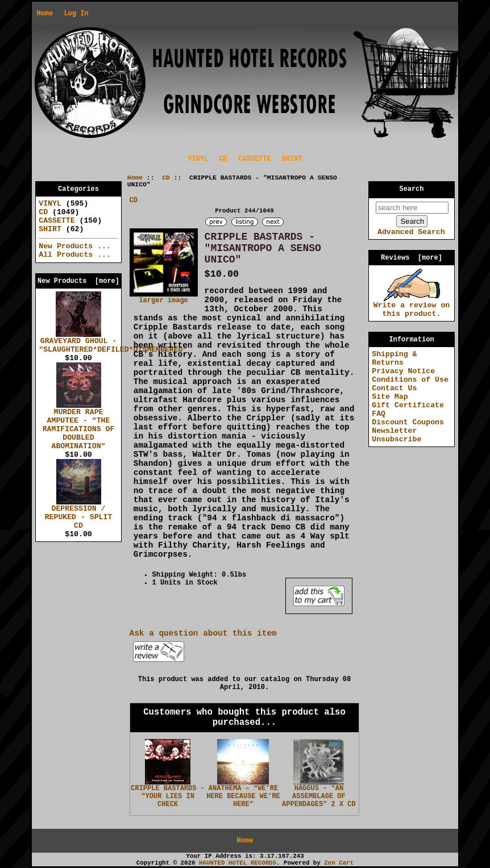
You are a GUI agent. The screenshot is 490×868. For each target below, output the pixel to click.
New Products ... (75, 246)
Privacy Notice (403, 371)
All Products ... (75, 255)
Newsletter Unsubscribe (396, 435)
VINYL (198, 159)
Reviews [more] (412, 258)
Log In (76, 14)
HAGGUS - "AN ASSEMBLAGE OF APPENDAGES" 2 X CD (319, 796)
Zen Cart (339, 863)
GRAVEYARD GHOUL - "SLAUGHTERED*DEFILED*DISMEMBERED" (113, 342)
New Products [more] (78, 281)
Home (45, 14)
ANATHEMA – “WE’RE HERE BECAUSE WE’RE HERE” (243, 796)
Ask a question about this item (203, 633)
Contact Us (394, 388)
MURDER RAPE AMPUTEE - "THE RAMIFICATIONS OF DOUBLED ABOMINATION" (79, 426)
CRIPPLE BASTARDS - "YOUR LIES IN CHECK (168, 796)
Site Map (390, 397)
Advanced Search (411, 232)
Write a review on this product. (412, 306)
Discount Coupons (408, 422)
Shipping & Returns (394, 358)
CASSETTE (255, 159)
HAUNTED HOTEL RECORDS (238, 863)
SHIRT (292, 159)
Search (412, 189)
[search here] (412, 208)
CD (166, 178)
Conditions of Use (410, 380)
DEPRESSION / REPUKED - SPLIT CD (79, 514)
